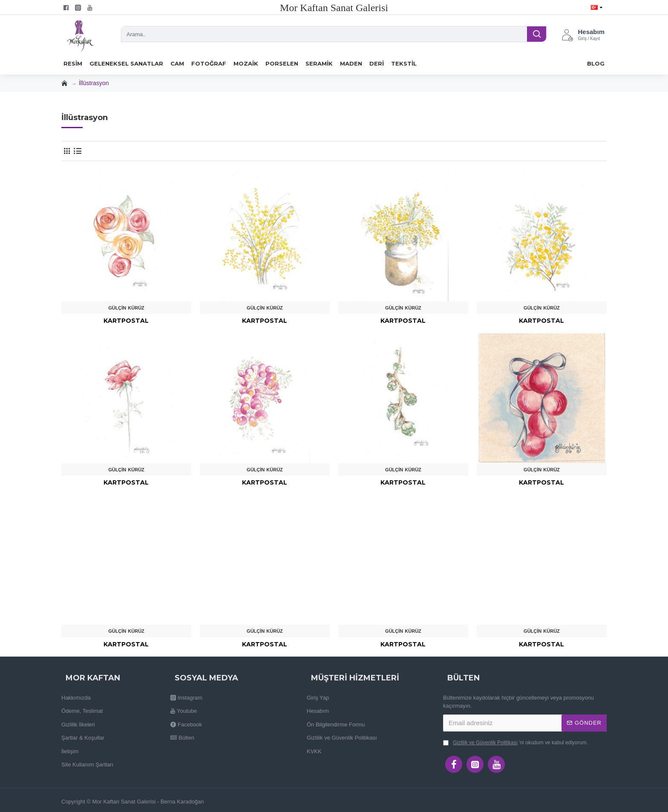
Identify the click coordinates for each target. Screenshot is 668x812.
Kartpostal (126, 321)
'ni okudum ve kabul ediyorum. (515, 743)
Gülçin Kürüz (126, 308)
